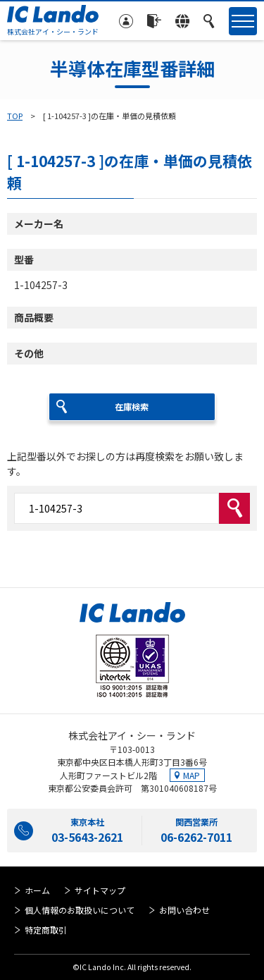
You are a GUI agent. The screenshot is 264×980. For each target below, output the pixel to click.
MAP (191, 775)
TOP (15, 116)
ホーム (37, 890)
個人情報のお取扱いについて (80, 910)
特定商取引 (46, 930)
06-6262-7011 (196, 837)
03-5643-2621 (87, 837)
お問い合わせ (184, 910)
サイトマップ (100, 890)
